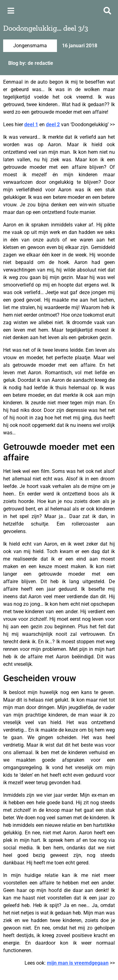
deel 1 (31, 124)
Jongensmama (30, 46)
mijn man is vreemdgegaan (78, 963)
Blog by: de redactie (31, 63)
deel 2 (53, 124)
